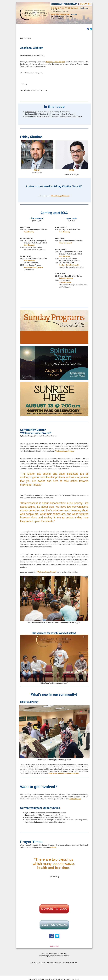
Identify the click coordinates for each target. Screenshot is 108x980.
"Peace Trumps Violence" (60, 196)
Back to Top (54, 946)
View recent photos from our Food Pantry (64, 773)
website (53, 847)
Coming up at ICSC (32, 114)
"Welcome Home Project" (55, 62)
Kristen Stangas (75, 799)
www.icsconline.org (70, 962)
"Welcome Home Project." (65, 451)
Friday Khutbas (31, 112)
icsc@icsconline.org (54, 962)
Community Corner (32, 116)
